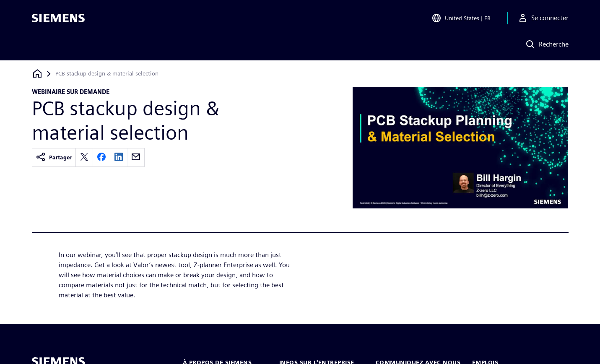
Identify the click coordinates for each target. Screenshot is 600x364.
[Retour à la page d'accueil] (37, 74)
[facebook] (101, 157)
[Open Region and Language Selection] (461, 18)
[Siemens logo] (58, 18)
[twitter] (84, 157)
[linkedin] (119, 157)
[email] (136, 157)
